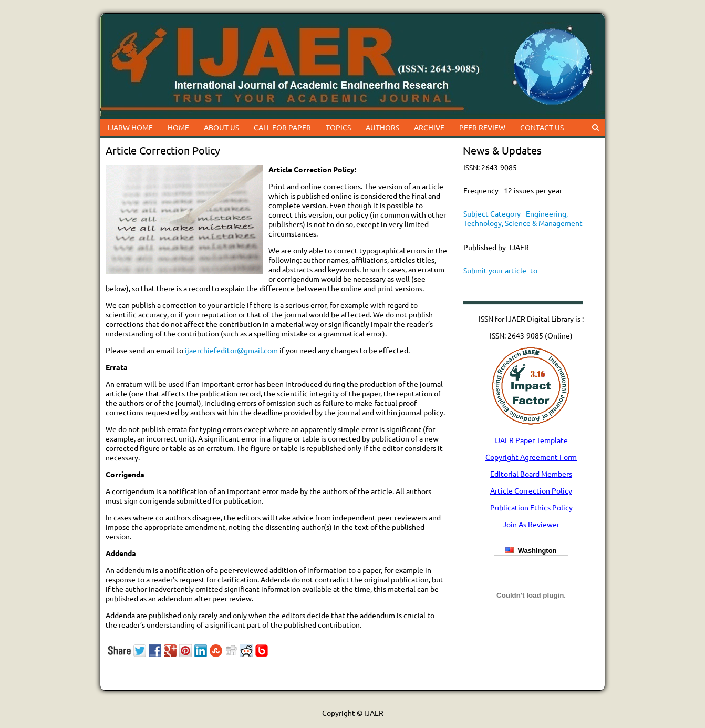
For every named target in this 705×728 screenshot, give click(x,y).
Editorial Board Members (531, 474)
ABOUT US (221, 127)
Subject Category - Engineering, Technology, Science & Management (523, 218)
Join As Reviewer (531, 524)
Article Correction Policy (531, 490)
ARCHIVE (429, 127)
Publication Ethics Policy (531, 507)
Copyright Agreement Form (531, 457)
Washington (531, 551)
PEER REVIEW (482, 127)
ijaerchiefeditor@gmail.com (231, 350)
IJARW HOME (130, 127)
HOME (178, 127)
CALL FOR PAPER (282, 127)
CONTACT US (542, 127)
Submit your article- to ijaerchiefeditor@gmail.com (510, 275)
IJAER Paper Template (531, 440)
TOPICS (338, 127)
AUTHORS (382, 127)
